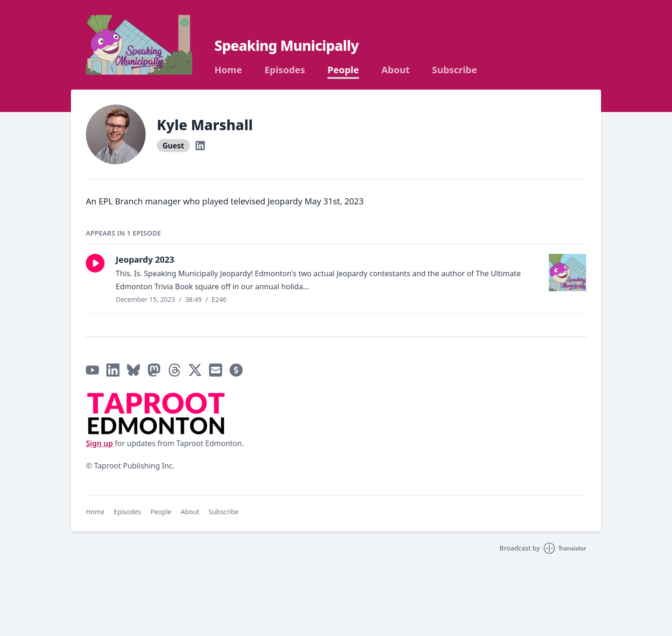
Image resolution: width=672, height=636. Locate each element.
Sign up (99, 443)
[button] (95, 263)
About (395, 70)
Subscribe (455, 70)
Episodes (285, 70)
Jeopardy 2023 (145, 259)
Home (228, 70)
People (343, 70)
